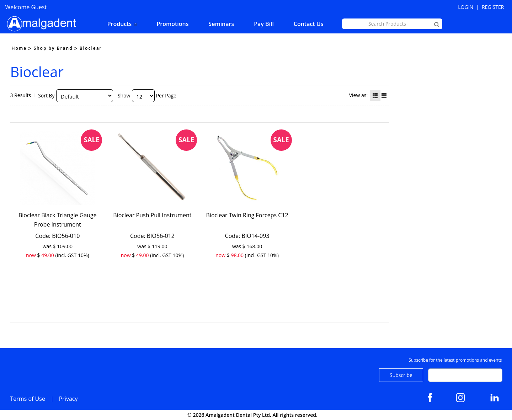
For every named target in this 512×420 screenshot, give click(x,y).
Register (493, 7)
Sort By (46, 95)
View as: (358, 95)
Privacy (68, 399)
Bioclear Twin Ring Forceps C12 (247, 215)
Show (124, 95)
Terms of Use (28, 399)
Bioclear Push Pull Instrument (152, 215)
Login (466, 7)
